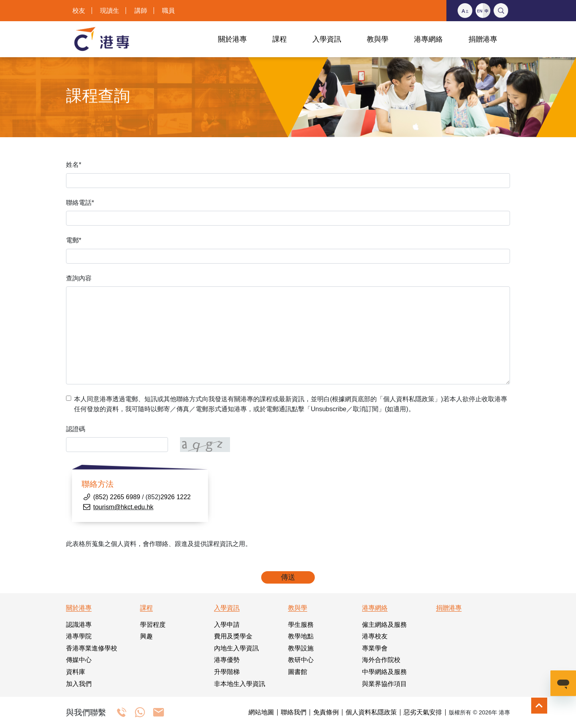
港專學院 (79, 636)
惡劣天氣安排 (423, 712)
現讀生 (110, 11)
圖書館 (298, 672)
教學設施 (301, 648)
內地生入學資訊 (236, 648)
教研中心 (301, 660)
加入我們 (79, 684)
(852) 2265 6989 (117, 497)
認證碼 (76, 429)
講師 (141, 11)
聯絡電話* (80, 203)
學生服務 (301, 625)
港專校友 (375, 636)
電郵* (74, 240)
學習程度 (153, 625)
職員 (168, 11)
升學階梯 (227, 672)
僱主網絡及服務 (384, 625)
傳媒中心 (79, 660)
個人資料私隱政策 (371, 712)
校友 (79, 11)
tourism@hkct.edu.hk (123, 507)
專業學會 (375, 648)
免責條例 (326, 712)
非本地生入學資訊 (240, 684)
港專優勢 (227, 660)
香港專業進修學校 (92, 648)
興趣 (146, 636)
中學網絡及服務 (384, 672)
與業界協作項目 (384, 684)
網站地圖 (261, 712)
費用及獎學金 (233, 636)
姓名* (74, 165)
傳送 (288, 577)
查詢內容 (79, 278)
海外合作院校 (381, 660)
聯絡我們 (294, 712)
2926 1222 (176, 497)
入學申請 (227, 625)
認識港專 (79, 625)
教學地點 (301, 636)
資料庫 (76, 672)
